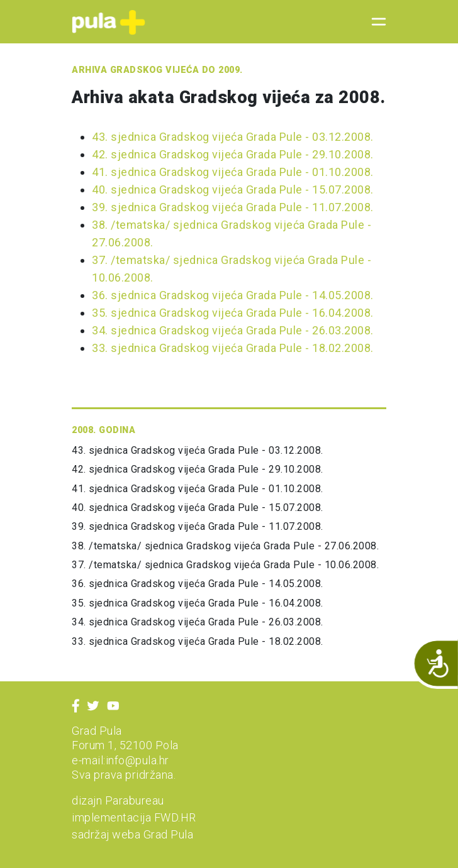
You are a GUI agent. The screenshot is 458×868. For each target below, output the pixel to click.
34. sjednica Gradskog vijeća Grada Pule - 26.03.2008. (233, 330)
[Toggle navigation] (375, 22)
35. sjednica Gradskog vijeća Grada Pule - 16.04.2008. (233, 313)
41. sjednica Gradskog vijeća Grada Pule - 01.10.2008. (233, 172)
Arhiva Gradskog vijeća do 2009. (157, 70)
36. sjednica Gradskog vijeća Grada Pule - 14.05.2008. (233, 295)
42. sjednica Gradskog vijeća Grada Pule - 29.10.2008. (233, 154)
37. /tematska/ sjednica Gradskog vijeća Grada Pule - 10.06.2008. (225, 565)
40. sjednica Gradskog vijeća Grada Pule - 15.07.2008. (233, 190)
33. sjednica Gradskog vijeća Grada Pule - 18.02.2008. (233, 348)
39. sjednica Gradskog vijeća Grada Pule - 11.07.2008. (233, 207)
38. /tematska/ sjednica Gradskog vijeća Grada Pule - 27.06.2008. (225, 546)
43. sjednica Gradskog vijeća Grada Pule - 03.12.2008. (233, 137)
